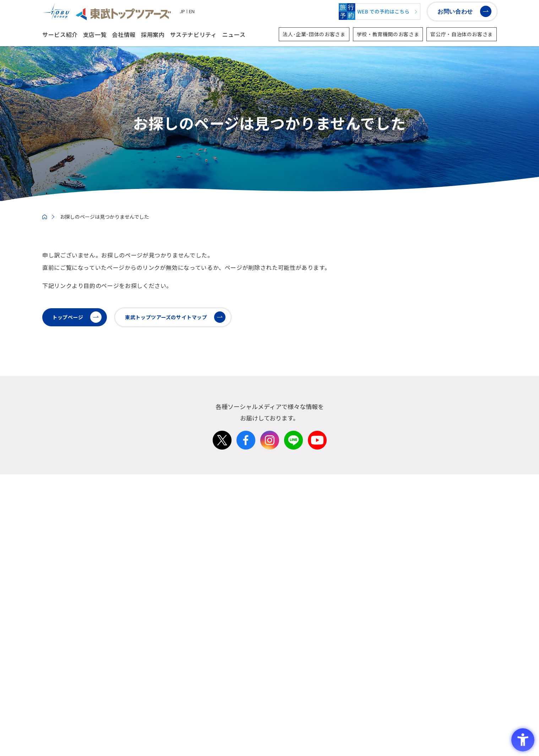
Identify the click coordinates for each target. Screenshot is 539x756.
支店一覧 (95, 34)
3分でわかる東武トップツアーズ (308, 591)
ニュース (234, 34)
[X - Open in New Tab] (222, 462)
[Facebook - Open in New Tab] (246, 462)
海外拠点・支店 (462, 568)
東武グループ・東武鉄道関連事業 (395, 579)
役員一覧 (280, 557)
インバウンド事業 (377, 568)
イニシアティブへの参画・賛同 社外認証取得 (409, 651)
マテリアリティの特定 (382, 639)
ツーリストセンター (468, 545)
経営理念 (280, 545)
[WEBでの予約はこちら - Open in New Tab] (380, 12)
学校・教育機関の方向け (385, 534)
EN (192, 11)
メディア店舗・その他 (470, 557)
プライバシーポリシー (156, 733)
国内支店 (454, 523)
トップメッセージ (291, 523)
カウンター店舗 (462, 534)
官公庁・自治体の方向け (385, 545)
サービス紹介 (60, 34)
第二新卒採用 (285, 639)
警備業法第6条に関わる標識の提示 (302, 733)
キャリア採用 (285, 651)
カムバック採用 (288, 662)
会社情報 (124, 34)
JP (182, 11)
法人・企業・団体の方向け (387, 523)
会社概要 (280, 534)
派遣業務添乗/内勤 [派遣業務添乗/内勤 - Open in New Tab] (292, 685)
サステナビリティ (194, 34)
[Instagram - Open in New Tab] (270, 462)
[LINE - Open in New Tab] (293, 462)
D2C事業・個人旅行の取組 (387, 591)
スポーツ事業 (371, 557)
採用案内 (153, 34)
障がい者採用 (285, 673)
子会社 (452, 579)
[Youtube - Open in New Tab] (317, 462)
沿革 (275, 579)
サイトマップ (205, 737)
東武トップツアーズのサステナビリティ (403, 628)
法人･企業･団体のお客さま (314, 34)
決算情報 (280, 568)
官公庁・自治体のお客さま (462, 34)
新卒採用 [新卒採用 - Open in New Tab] (280, 628)
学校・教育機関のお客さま (388, 34)
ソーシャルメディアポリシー (90, 733)
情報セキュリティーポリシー (222, 733)
